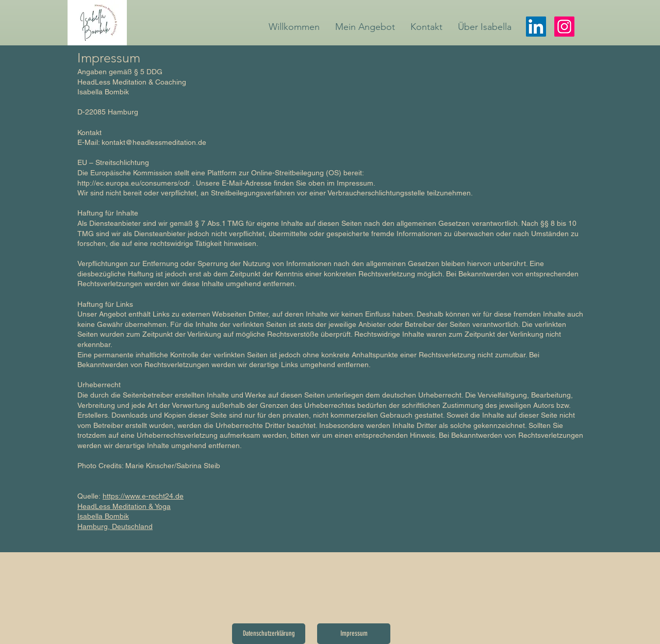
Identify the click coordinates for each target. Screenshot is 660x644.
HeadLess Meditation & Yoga (124, 506)
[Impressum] (354, 634)
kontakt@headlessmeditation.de (154, 142)
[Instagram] (564, 27)
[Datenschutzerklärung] (269, 634)
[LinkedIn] (536, 27)
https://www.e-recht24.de (143, 496)
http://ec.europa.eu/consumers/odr (134, 183)
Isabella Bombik (103, 516)
